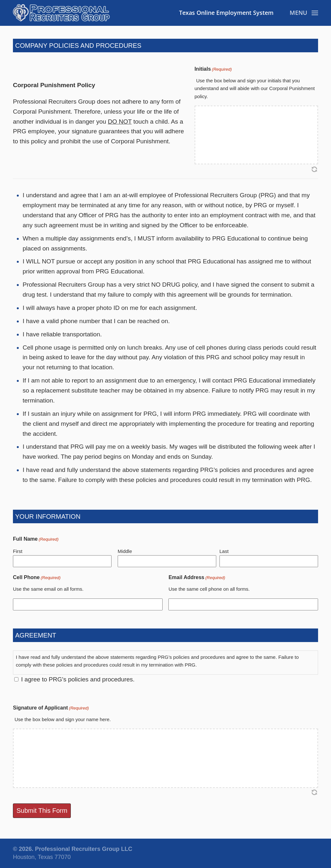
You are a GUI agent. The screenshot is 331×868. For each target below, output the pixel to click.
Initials (213, 69)
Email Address (197, 578)
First (18, 551)
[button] (304, 13)
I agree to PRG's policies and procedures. (78, 679)
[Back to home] (61, 13)
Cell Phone (37, 578)
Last (224, 551)
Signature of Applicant (51, 708)
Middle (125, 551)
